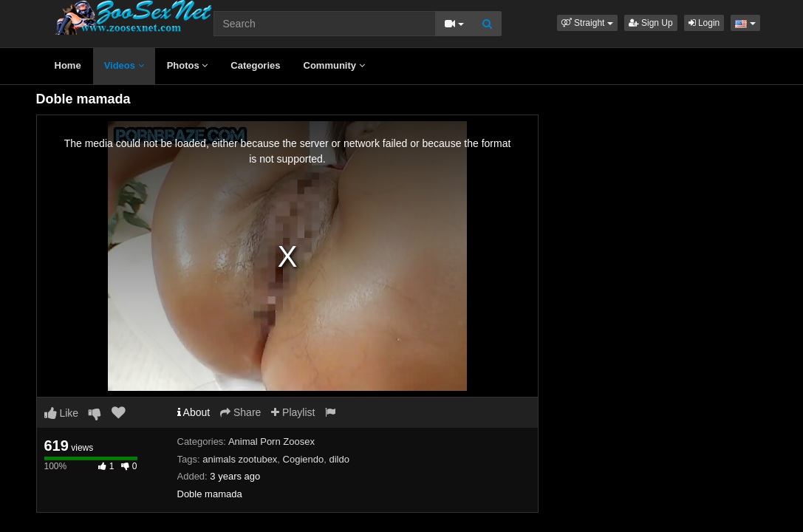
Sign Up (651, 23)
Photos (188, 65)
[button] (587, 23)
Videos (124, 65)
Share (240, 412)
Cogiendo (304, 459)
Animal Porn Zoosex (271, 441)
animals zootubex (240, 459)
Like (62, 413)
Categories (255, 65)
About (194, 412)
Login (704, 23)
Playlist (293, 412)
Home (68, 65)
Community (334, 65)
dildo (339, 459)
